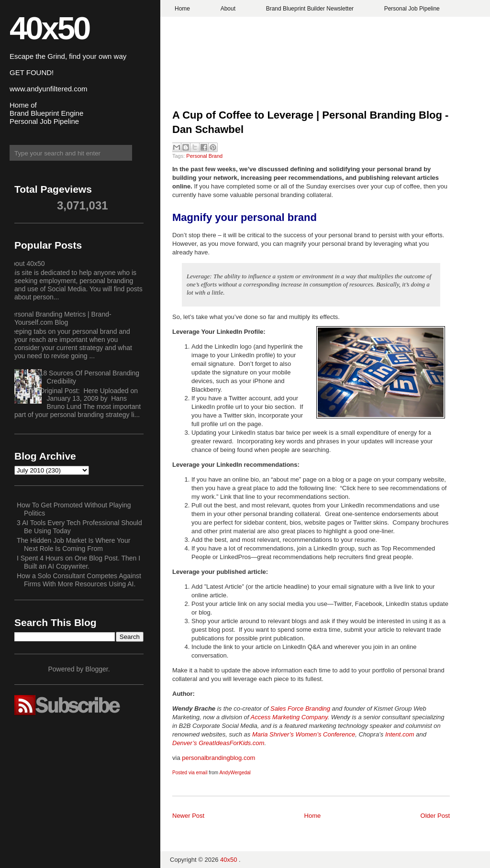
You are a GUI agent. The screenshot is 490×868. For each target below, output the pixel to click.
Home (182, 9)
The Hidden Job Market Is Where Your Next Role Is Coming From (73, 544)
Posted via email (190, 773)
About (228, 9)
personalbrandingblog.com (218, 758)
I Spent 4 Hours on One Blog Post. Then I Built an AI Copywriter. (78, 562)
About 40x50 (26, 264)
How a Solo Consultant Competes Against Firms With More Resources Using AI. (79, 580)
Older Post (435, 816)
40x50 (49, 28)
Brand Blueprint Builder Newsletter (310, 9)
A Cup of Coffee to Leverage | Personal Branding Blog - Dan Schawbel (310, 122)
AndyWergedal (235, 773)
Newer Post (188, 816)
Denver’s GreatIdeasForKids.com (218, 743)
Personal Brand (204, 156)
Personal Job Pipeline (412, 9)
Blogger (96, 669)
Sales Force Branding (300, 709)
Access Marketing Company (289, 717)
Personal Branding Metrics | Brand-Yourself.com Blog (59, 318)
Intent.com (400, 734)
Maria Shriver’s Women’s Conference (304, 734)
